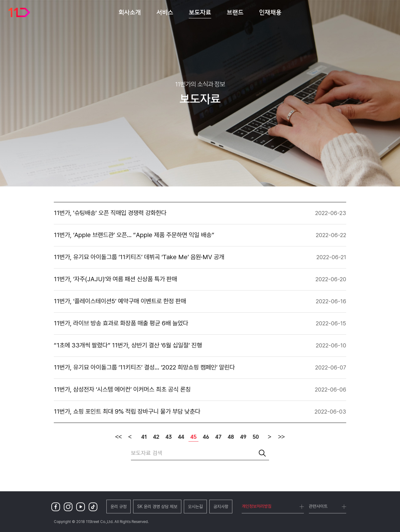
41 (144, 437)
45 (193, 437)
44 (181, 437)
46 (206, 437)
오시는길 (195, 507)
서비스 (165, 12)
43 (169, 437)
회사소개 (130, 12)
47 (218, 437)
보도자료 (200, 12)
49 (243, 437)
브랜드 (235, 12)
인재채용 (270, 12)
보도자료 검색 (147, 453)
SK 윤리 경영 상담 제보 (157, 507)
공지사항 (221, 507)
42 (156, 437)
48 (231, 437)
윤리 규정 (119, 507)
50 (256, 437)
